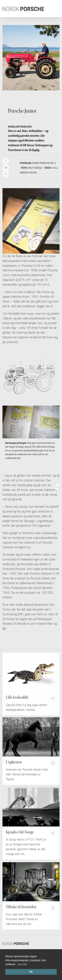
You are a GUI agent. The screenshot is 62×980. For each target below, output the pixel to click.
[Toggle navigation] (55, 9)
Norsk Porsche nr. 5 (44, 163)
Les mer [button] (22, 964)
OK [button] (31, 972)
